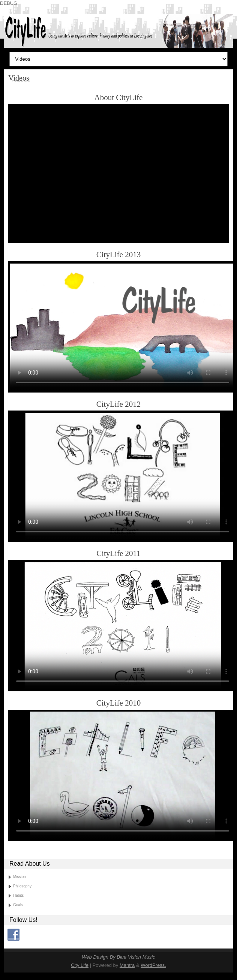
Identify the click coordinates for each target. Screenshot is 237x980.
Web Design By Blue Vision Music (118, 957)
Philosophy (22, 886)
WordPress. (153, 965)
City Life (80, 965)
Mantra (127, 965)
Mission (19, 877)
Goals (18, 905)
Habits (18, 895)
